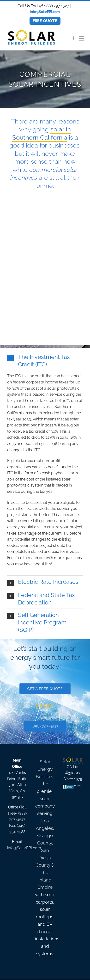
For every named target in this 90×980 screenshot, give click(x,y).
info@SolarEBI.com (45, 12)
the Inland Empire (45, 880)
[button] (45, 361)
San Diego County (43, 858)
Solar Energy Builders (44, 769)
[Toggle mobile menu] (82, 38)
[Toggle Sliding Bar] (73, 38)
